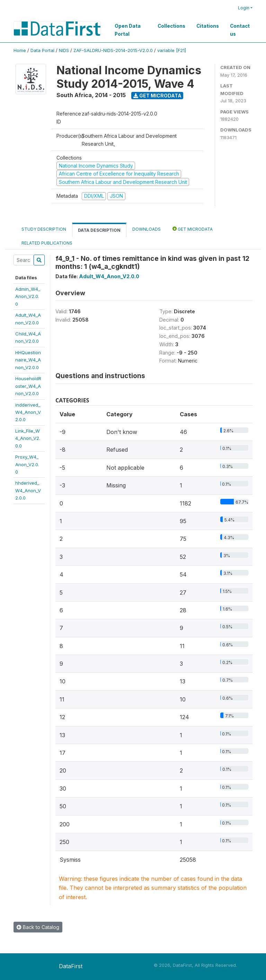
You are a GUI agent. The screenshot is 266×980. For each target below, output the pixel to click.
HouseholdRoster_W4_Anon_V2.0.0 (28, 386)
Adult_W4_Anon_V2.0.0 (109, 276)
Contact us (240, 30)
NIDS (64, 50)
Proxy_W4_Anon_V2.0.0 (27, 464)
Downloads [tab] (147, 229)
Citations (208, 26)
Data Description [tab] (99, 230)
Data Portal (42, 50)
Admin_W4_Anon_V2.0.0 (28, 296)
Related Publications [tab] (47, 243)
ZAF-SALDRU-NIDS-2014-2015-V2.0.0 (113, 50)
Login (244, 8)
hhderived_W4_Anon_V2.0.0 (28, 490)
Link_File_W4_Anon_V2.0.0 (28, 438)
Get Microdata (157, 96)
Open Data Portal (128, 30)
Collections (171, 26)
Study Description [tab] (44, 229)
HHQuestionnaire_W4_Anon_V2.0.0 (28, 360)
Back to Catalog (38, 927)
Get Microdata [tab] (193, 229)
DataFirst (71, 966)
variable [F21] (172, 50)
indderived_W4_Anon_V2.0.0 (28, 412)
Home (20, 50)
